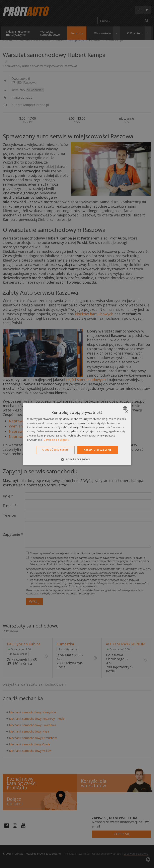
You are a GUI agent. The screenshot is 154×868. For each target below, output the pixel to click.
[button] (77, 459)
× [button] (126, 412)
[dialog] (77, 434)
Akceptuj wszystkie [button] (98, 450)
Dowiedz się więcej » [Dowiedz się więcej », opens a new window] (57, 440)
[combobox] (125, 408)
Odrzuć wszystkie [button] (55, 450)
